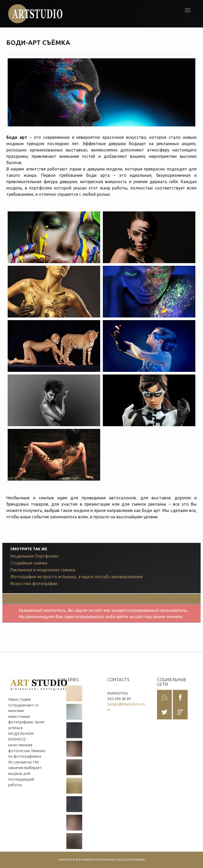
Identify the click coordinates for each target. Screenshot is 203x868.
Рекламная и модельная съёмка (43, 570)
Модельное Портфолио (34, 556)
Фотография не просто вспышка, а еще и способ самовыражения (76, 577)
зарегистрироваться (84, 616)
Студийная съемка (29, 563)
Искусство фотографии (34, 584)
